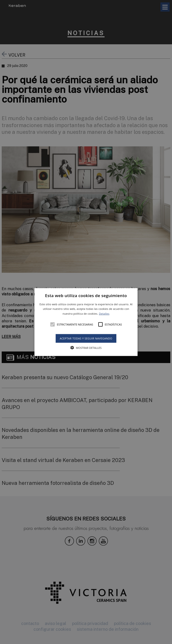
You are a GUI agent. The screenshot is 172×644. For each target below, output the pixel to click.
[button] (86, 322)
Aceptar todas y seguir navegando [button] (86, 338)
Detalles (104, 314)
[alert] (86, 322)
